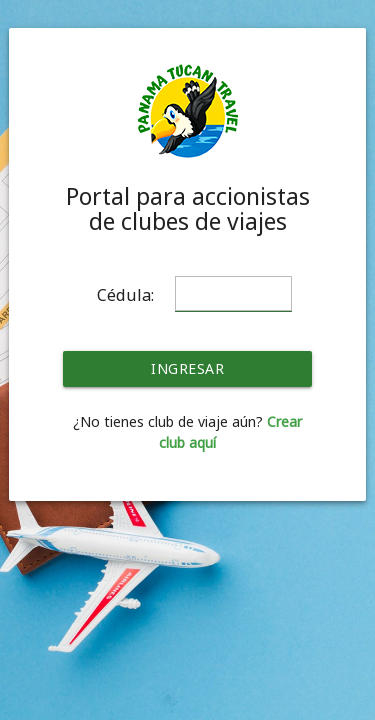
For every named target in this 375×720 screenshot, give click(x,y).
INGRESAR (187, 368)
